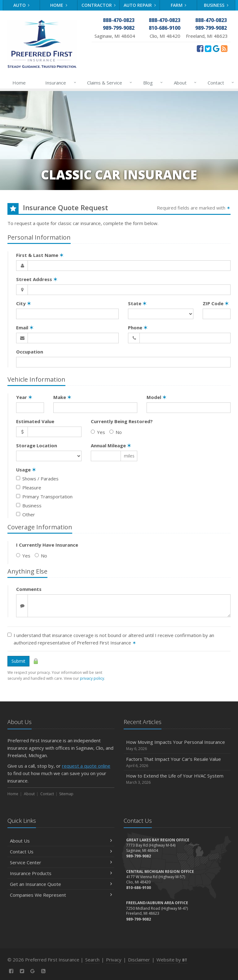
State (137, 303)
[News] (224, 48)
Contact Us (61, 852)
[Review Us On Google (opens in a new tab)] (216, 48)
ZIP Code (216, 303)
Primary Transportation (44, 497)
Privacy (114, 960)
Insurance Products (61, 873)
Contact (220, 83)
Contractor (99, 5)
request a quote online (86, 766)
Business (216, 5)
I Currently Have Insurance (47, 545)
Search (92, 960)
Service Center (61, 862)
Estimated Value (35, 421)
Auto (22, 5)
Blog (152, 83)
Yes (98, 432)
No (116, 432)
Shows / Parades (37, 479)
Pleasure (29, 488)
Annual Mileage (111, 445)
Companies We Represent (61, 895)
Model (156, 397)
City (24, 303)
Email (25, 327)
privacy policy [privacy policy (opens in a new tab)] (92, 678)
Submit (18, 661)
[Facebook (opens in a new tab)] (200, 48)
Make (62, 397)
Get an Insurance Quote (61, 884)
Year (24, 397)
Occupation (30, 352)
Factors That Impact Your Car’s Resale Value (177, 762)
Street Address (37, 279)
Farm (179, 5)
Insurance (59, 83)
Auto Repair (140, 5)
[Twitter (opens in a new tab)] (208, 48)
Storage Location (37, 445)
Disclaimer (139, 960)
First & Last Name (40, 255)
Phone (138, 327)
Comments (29, 589)
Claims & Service (108, 83)
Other (26, 514)
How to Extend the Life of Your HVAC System (177, 779)
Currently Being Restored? (122, 421)
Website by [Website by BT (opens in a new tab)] (172, 960)
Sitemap (66, 794)
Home (59, 5)
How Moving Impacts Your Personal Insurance (177, 745)
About (184, 83)
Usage (26, 470)
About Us (61, 841)
